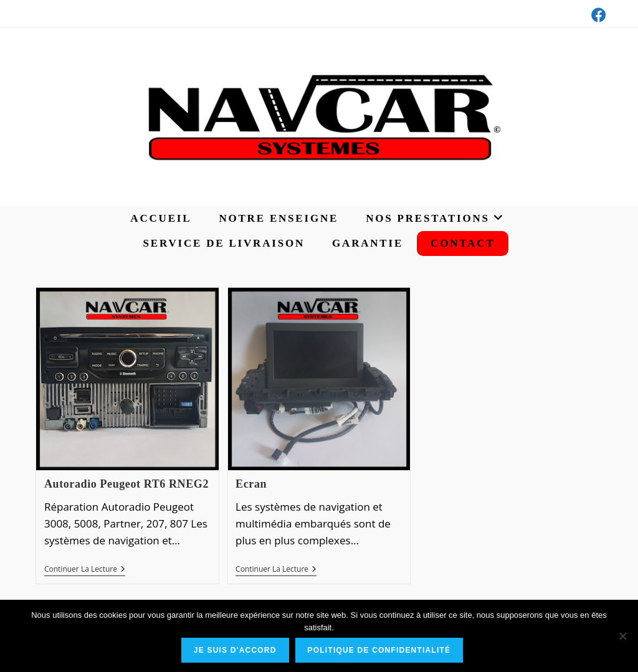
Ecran (251, 484)
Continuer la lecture (85, 570)
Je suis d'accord (235, 650)
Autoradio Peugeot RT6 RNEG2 (126, 484)
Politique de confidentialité (379, 650)
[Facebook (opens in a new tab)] (597, 15)
